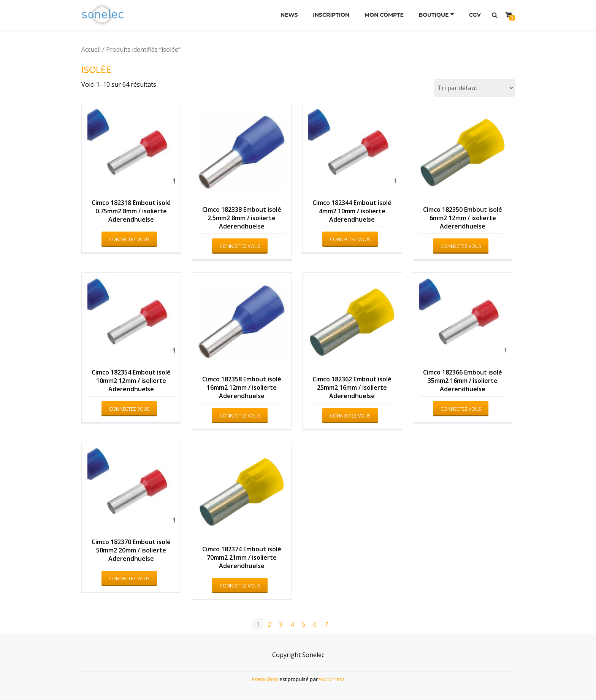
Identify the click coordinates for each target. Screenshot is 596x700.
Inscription (331, 15)
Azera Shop (265, 679)
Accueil (91, 49)
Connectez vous (129, 239)
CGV (475, 15)
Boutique (434, 15)
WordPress (332, 679)
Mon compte (384, 15)
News (289, 15)
